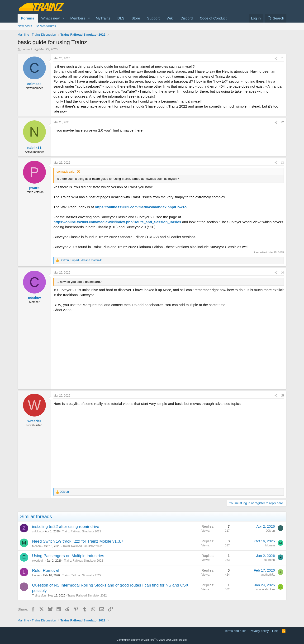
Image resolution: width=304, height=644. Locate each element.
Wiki (170, 18)
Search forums (46, 26)
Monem (37, 546)
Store (136, 18)
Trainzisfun (39, 596)
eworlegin (38, 561)
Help (275, 631)
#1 (282, 58)
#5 (282, 396)
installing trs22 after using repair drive (66, 527)
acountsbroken (265, 589)
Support (154, 18)
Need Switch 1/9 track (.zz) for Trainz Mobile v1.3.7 (78, 541)
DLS (121, 18)
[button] (63, 18)
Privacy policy (259, 631)
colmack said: (66, 172)
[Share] (276, 59)
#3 (282, 163)
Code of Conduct (213, 18)
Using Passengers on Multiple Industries (68, 556)
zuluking (37, 531)
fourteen (270, 560)
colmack (27, 49)
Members (78, 18)
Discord (187, 18)
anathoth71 (268, 575)
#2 (282, 122)
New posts (25, 26)
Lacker (36, 575)
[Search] (276, 18)
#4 (282, 273)
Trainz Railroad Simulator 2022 (82, 531)
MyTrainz (103, 18)
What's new (50, 18)
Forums (28, 18)
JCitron (270, 531)
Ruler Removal (45, 571)
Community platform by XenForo (152, 640)
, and (81, 260)
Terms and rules (235, 631)
